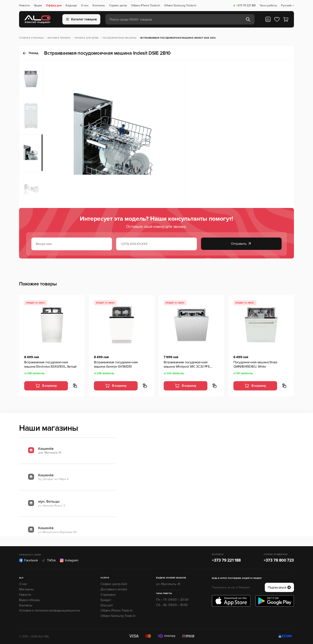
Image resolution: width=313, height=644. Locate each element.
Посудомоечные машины (120, 38)
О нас (85, 6)
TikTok (49, 560)
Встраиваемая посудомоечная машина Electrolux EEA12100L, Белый (50, 364)
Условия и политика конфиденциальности (50, 611)
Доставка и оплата (114, 589)
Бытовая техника (59, 38)
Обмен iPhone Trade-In (146, 6)
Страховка (108, 595)
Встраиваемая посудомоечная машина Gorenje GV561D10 (116, 364)
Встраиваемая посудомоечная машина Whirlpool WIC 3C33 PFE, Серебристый (187, 365)
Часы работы (268, 6)
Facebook (28, 560)
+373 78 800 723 (279, 560)
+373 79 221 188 (246, 6)
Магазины (26, 589)
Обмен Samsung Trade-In (180, 6)
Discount (107, 605)
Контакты (99, 6)
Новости (25, 6)
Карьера (71, 6)
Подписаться (279, 587)
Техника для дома (87, 38)
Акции (38, 6)
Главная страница (31, 38)
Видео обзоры (29, 600)
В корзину (46, 386)
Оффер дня (54, 6)
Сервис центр (118, 6)
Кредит (106, 600)
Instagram (69, 560)
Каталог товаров (81, 19)
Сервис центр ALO (114, 584)
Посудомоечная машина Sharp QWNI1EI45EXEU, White (255, 364)
